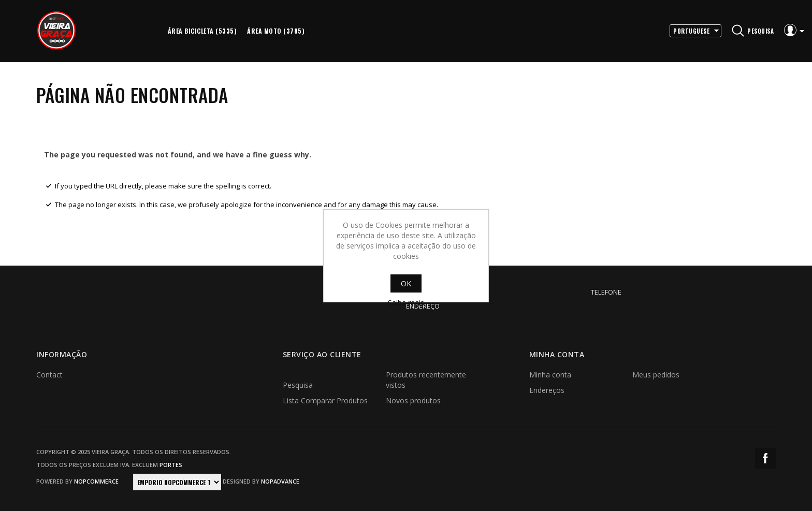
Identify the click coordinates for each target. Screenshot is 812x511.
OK (406, 283)
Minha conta (550, 375)
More (324, 31)
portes (171, 465)
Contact (49, 375)
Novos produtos (413, 400)
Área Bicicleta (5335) (202, 31)
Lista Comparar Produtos (325, 400)
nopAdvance (280, 481)
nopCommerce (96, 481)
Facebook (765, 458)
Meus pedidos (656, 375)
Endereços (547, 390)
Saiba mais (406, 303)
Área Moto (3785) (276, 31)
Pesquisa (298, 385)
